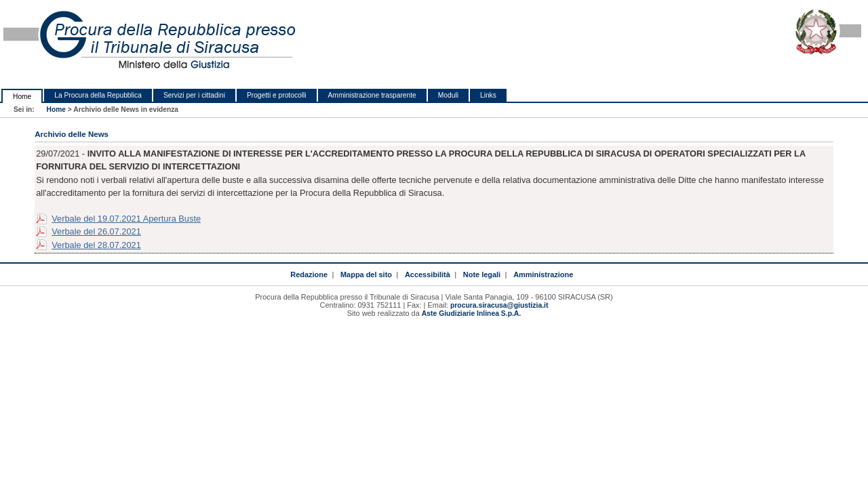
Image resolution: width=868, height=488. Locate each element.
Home (22, 97)
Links (488, 95)
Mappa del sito (366, 274)
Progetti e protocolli (277, 95)
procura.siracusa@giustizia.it (499, 305)
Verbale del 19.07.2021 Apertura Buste (126, 219)
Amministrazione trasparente (372, 95)
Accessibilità (428, 274)
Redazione (309, 274)
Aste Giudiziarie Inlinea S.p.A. (471, 313)
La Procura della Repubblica (98, 95)
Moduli (448, 95)
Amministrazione (543, 274)
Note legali (482, 274)
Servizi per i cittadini (194, 95)
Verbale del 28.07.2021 (96, 245)
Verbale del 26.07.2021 (96, 231)
